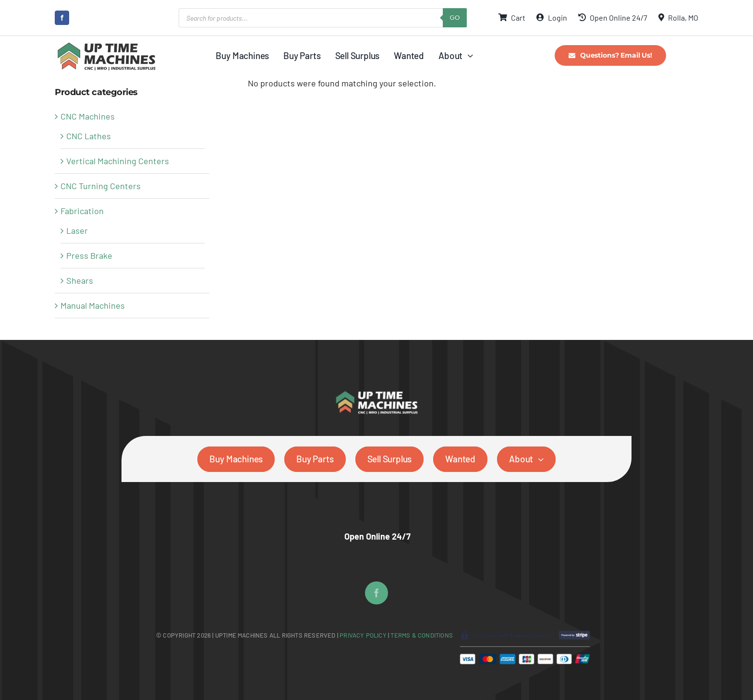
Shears (80, 280)
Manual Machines (93, 305)
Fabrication (82, 211)
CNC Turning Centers (101, 186)
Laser (77, 230)
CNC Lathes (89, 136)
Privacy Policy (364, 635)
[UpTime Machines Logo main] (106, 45)
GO (455, 18)
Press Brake (89, 255)
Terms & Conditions (422, 635)
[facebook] (62, 18)
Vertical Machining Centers (118, 161)
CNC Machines (88, 116)
